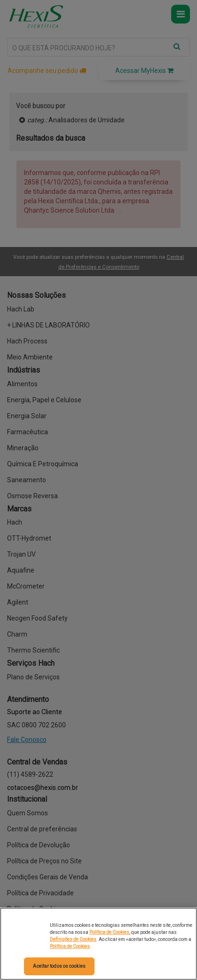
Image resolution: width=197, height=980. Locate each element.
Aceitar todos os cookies (59, 966)
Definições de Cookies (73, 939)
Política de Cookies (109, 932)
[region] (98, 944)
